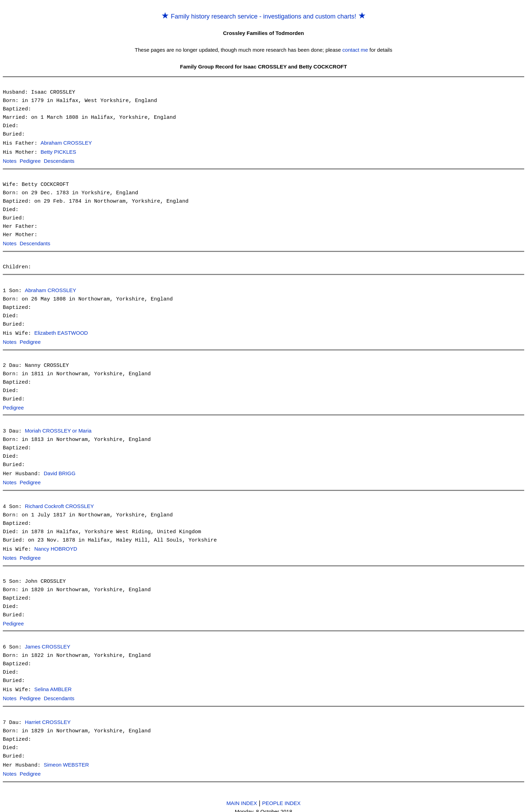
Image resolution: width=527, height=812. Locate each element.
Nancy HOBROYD (56, 545)
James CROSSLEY (48, 642)
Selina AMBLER (53, 685)
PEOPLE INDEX (282, 796)
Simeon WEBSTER (66, 759)
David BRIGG (60, 471)
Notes (10, 161)
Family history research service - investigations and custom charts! (263, 16)
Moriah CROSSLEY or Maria (58, 429)
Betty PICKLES (58, 152)
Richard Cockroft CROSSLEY (59, 503)
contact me (355, 50)
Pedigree (30, 161)
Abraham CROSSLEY (66, 143)
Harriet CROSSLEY (48, 717)
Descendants (59, 161)
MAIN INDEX (242, 796)
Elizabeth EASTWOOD (61, 331)
